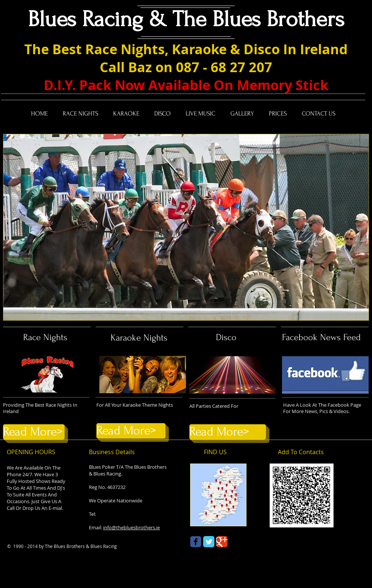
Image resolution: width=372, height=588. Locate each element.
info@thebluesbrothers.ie (131, 527)
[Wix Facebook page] (196, 542)
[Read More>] (34, 432)
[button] (186, 227)
